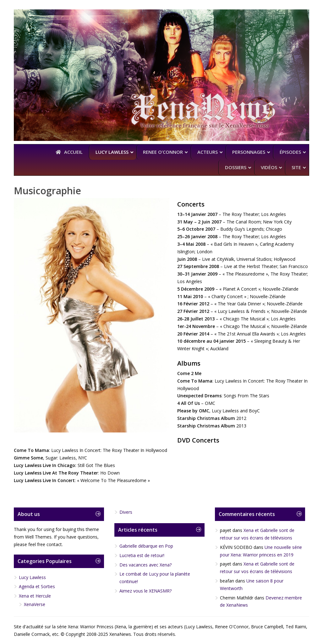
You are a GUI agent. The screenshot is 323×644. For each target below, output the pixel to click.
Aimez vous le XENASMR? (145, 591)
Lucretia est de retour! (142, 555)
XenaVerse (35, 604)
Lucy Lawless (32, 577)
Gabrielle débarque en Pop (146, 546)
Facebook (268, 17)
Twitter (252, 17)
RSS (302, 17)
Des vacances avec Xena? (145, 565)
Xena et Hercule (35, 596)
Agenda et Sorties (37, 586)
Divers (126, 512)
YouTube (285, 17)
